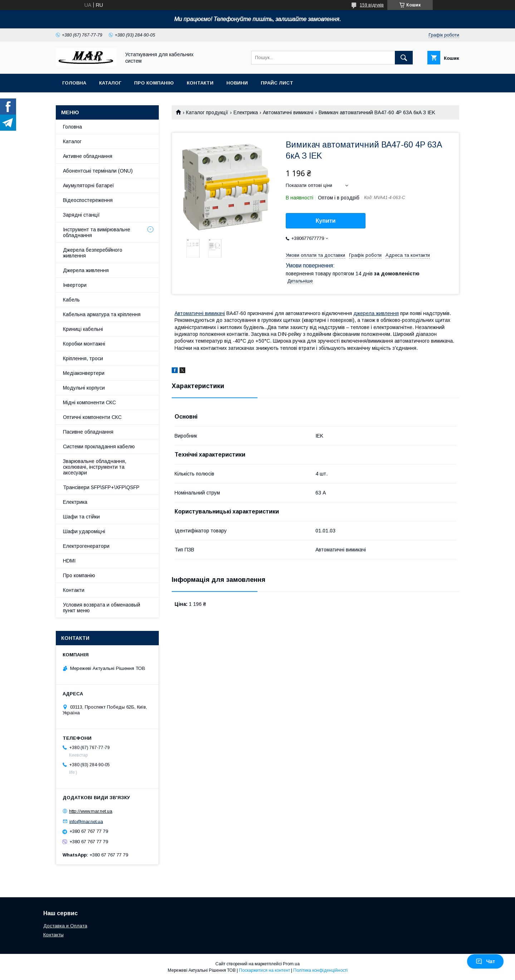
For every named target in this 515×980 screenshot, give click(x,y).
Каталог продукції (207, 112)
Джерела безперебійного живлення (93, 253)
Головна (74, 83)
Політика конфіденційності (320, 970)
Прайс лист (277, 83)
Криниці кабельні (83, 329)
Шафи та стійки (81, 517)
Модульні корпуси (84, 388)
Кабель (71, 300)
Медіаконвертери (84, 373)
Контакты (53, 935)
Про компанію (154, 83)
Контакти (200, 83)
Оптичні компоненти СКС (92, 417)
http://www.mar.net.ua (91, 811)
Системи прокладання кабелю (99, 446)
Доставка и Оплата (65, 926)
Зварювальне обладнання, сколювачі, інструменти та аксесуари (95, 467)
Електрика (246, 112)
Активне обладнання (88, 156)
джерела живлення (376, 313)
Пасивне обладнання (88, 432)
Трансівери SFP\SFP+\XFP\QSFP (101, 487)
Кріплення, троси (83, 358)
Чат (485, 961)
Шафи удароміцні (84, 531)
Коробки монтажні (84, 344)
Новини (237, 83)
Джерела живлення (86, 270)
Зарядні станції (81, 215)
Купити (326, 221)
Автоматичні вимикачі (288, 112)
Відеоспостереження (88, 200)
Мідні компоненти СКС (89, 402)
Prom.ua (291, 964)
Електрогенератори (86, 546)
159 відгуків (372, 5)
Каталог (110, 83)
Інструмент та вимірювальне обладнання (97, 232)
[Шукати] (404, 58)
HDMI (69, 561)
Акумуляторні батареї (89, 185)
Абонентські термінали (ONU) (98, 171)
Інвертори (75, 285)
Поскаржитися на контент (264, 970)
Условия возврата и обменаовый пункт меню (102, 608)
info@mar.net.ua (86, 821)
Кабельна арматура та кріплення (102, 314)
